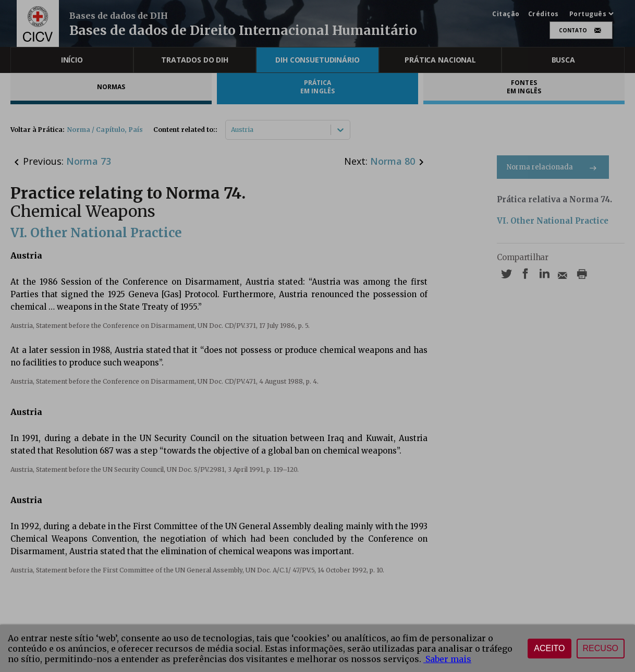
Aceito (549, 648)
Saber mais (447, 659)
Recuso (601, 648)
